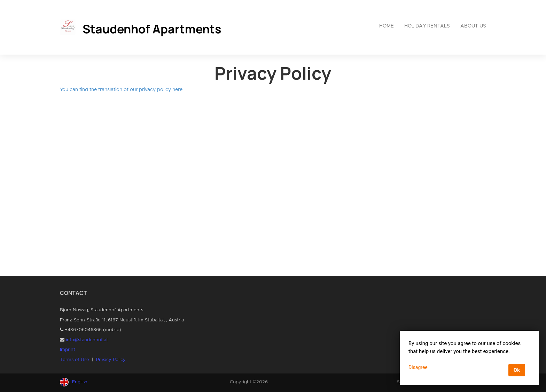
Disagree (418, 367)
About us (473, 26)
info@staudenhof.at (87, 340)
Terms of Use (75, 360)
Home (387, 26)
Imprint (68, 350)
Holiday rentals (427, 26)
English (80, 382)
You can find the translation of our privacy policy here (121, 90)
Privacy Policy (111, 360)
